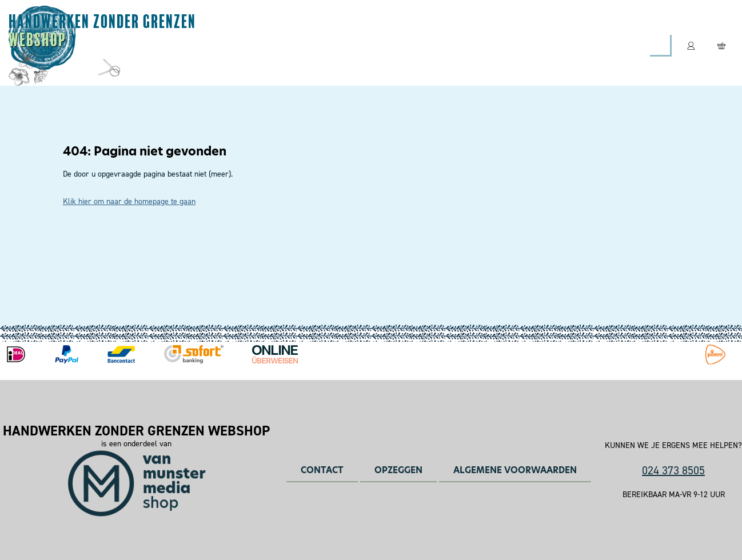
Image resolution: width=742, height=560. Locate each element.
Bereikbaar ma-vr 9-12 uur (674, 495)
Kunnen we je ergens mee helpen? (673, 446)
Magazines (252, 45)
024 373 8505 (673, 470)
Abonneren (170, 45)
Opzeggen (398, 470)
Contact (491, 45)
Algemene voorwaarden (515, 470)
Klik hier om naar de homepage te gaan (129, 201)
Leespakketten (342, 45)
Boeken (423, 45)
